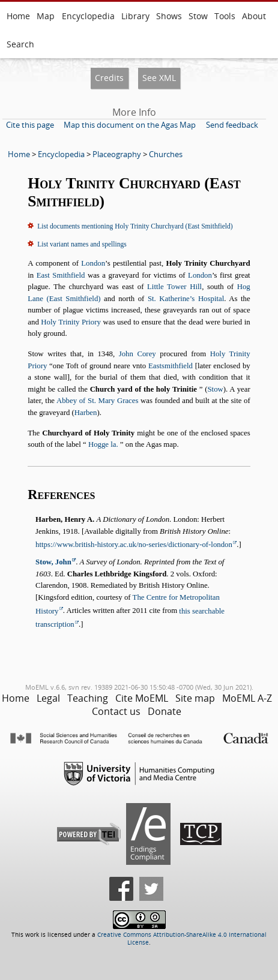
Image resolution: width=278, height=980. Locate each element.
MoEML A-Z (247, 698)
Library (135, 16)
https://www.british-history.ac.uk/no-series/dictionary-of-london (134, 545)
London (93, 263)
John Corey (137, 354)
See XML (159, 78)
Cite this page (30, 125)
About (254, 16)
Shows (169, 16)
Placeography (117, 154)
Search (20, 44)
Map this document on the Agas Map (130, 125)
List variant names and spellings (82, 244)
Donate (165, 711)
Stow (198, 16)
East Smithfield (61, 275)
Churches (166, 154)
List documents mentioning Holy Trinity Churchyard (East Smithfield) (135, 226)
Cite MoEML (142, 698)
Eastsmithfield (171, 366)
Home (18, 16)
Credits (109, 78)
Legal (48, 698)
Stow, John (53, 562)
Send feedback (232, 125)
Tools (225, 16)
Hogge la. (103, 444)
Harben (86, 413)
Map (46, 16)
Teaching (88, 698)
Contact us (116, 711)
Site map (195, 698)
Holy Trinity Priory (71, 322)
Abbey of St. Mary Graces (97, 401)
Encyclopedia (88, 16)
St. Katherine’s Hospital (186, 299)
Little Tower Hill (174, 287)
